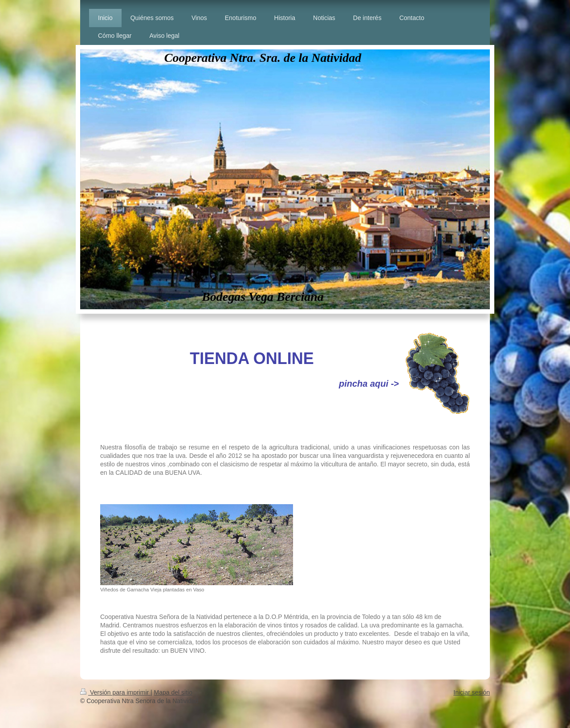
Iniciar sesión (472, 692)
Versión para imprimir (115, 692)
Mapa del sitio (173, 692)
